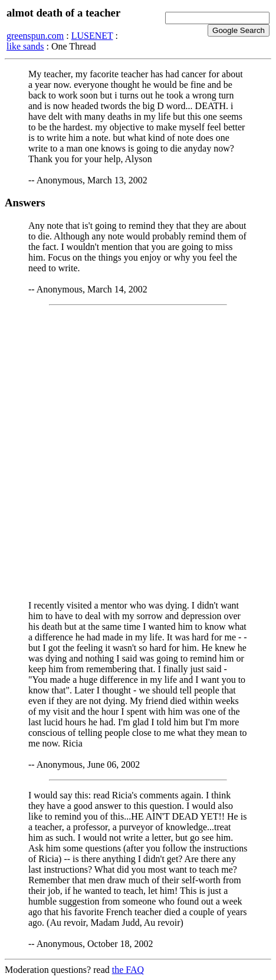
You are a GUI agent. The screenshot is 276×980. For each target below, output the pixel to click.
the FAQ (128, 970)
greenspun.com (35, 36)
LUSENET (92, 36)
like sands (25, 46)
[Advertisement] (138, 453)
